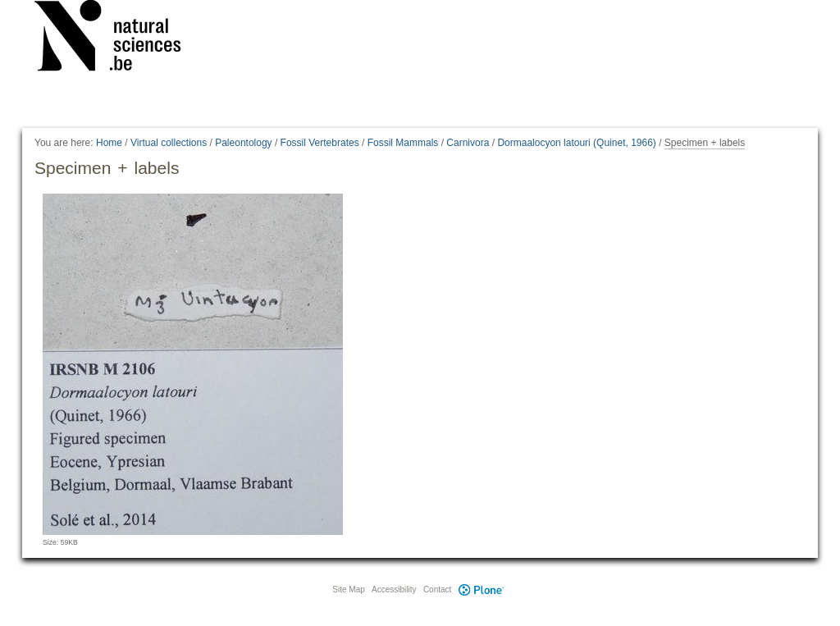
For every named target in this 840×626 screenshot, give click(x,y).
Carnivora (468, 143)
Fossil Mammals (403, 143)
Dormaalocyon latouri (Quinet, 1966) (576, 143)
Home (109, 143)
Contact (437, 589)
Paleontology (243, 143)
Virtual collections (169, 143)
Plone (481, 589)
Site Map (348, 589)
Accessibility (394, 589)
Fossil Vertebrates (320, 143)
